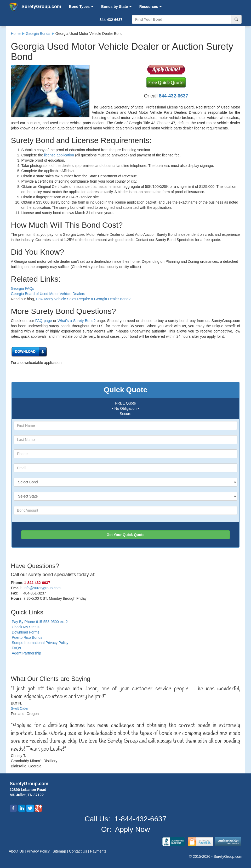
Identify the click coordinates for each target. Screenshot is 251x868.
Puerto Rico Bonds (27, 637)
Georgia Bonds (38, 34)
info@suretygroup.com (42, 588)
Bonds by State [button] (116, 7)
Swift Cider (20, 708)
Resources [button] (150, 7)
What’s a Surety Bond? (76, 321)
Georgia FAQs (23, 288)
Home (16, 34)
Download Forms (26, 632)
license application (59, 155)
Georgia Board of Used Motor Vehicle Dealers (48, 294)
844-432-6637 (111, 20)
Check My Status (26, 627)
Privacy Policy (39, 851)
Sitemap (60, 851)
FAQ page (44, 321)
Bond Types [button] (81, 7)
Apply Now (133, 829)
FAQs (16, 648)
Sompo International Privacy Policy (40, 643)
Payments (98, 851)
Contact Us (79, 851)
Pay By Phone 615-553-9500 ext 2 (40, 622)
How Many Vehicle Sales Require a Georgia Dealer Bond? (83, 299)
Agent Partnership (26, 653)
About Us (17, 851)
